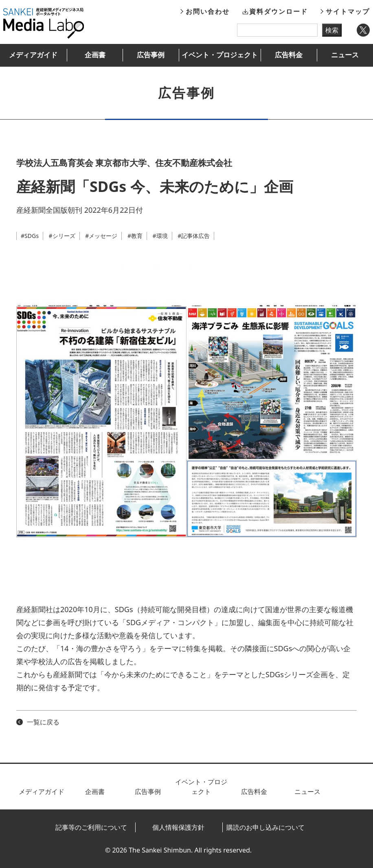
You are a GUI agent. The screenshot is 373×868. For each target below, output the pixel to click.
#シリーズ (62, 236)
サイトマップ (348, 11)
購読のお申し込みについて (265, 827)
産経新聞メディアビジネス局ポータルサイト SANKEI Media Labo (44, 23)
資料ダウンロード (279, 11)
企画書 (95, 55)
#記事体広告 (194, 236)
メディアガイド (33, 55)
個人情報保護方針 (178, 827)
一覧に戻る (43, 722)
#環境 (160, 236)
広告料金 (289, 55)
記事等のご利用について (91, 827)
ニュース (345, 55)
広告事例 (151, 55)
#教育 (135, 236)
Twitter (363, 30)
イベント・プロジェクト (220, 55)
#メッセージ (101, 236)
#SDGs (30, 236)
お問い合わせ (208, 11)
